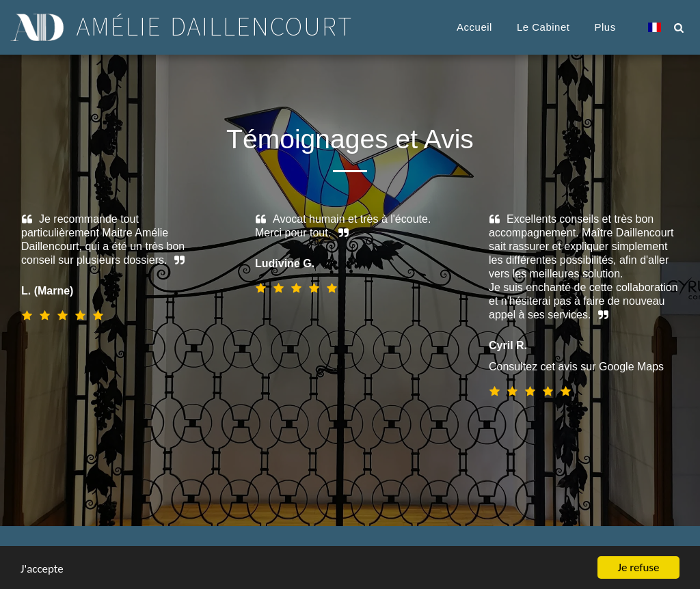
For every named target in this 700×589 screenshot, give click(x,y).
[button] (678, 27)
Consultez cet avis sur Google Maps (567, 367)
